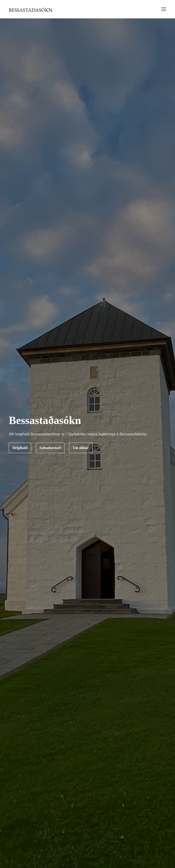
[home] (31, 9)
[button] (162, 10)
